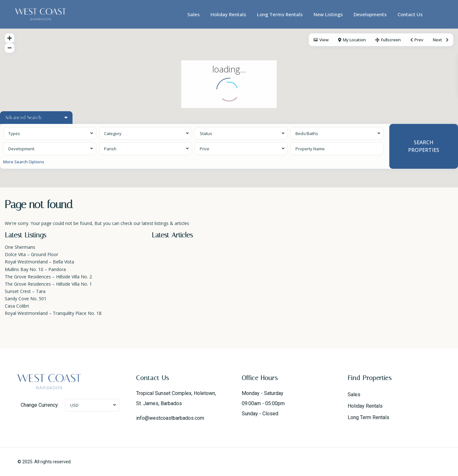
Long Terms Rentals (280, 14)
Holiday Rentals (228, 14)
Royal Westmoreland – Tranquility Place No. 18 (53, 313)
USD (74, 405)
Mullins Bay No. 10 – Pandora (35, 269)
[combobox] (50, 133)
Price (205, 149)
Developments (370, 14)
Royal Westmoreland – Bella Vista (39, 262)
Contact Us (410, 14)
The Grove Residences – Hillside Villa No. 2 (48, 277)
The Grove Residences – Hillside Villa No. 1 (48, 284)
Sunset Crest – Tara (25, 291)
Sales (194, 14)
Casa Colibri (17, 306)
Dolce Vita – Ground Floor (31, 254)
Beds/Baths (307, 133)
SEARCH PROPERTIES (424, 146)
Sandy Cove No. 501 (26, 299)
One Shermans (20, 247)
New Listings (328, 14)
